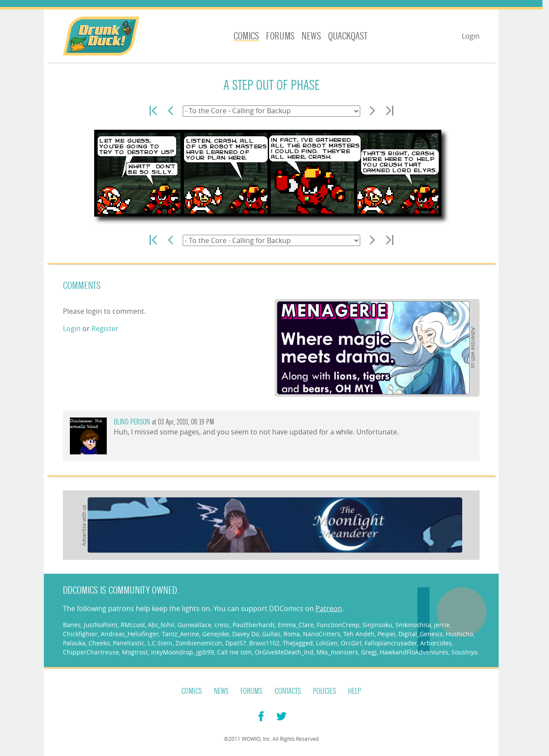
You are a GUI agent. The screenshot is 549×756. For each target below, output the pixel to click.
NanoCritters (322, 634)
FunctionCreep (338, 625)
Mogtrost (135, 652)
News (311, 36)
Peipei (386, 634)
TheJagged (298, 643)
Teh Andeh (359, 634)
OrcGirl (351, 643)
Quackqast (348, 36)
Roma (292, 634)
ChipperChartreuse (91, 652)
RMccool (133, 625)
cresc (222, 625)
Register (105, 329)
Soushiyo (464, 652)
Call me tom (234, 652)
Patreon (329, 608)
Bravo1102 (264, 643)
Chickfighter (80, 634)
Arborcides (436, 643)
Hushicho (459, 634)
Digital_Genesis (421, 634)
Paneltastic (129, 643)
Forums (280, 36)
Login (471, 36)
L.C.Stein (160, 643)
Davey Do (246, 634)
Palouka (74, 643)
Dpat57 (236, 643)
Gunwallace (194, 625)
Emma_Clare (296, 625)
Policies (325, 691)
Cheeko (99, 643)
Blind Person (132, 422)
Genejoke (216, 634)
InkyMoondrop (172, 652)
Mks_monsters (337, 652)
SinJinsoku (377, 625)
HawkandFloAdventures (414, 652)
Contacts (288, 691)
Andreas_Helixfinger (130, 634)
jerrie (442, 625)
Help (355, 691)
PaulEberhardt (254, 625)
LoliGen (327, 643)
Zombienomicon (199, 643)
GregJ (369, 652)
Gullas (271, 634)
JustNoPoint (101, 625)
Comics (246, 36)
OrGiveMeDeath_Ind (284, 652)
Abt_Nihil (161, 625)
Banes (72, 625)
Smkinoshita (413, 625)
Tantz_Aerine (181, 634)
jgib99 (205, 652)
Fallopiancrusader (391, 643)
